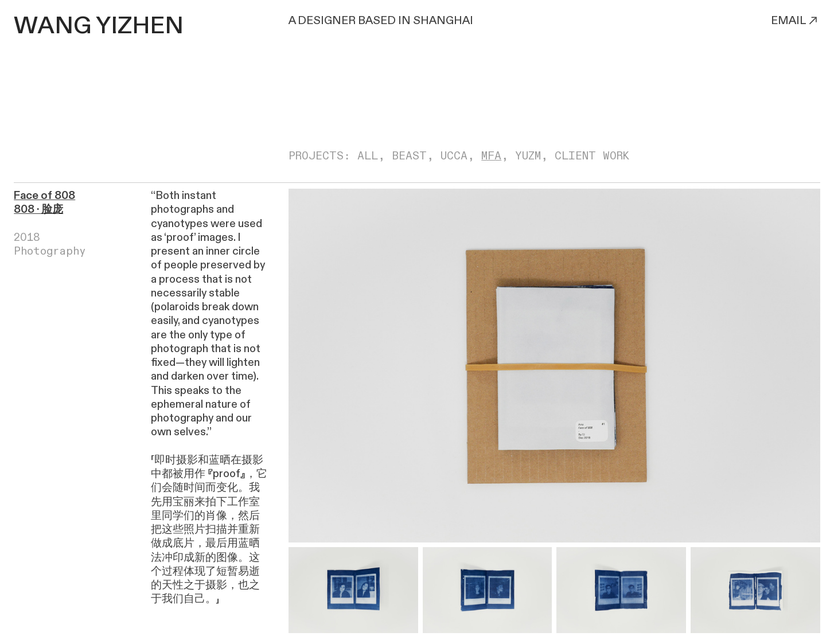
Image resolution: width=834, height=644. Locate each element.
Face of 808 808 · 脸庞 (44, 202)
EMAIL (795, 21)
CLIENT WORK (592, 156)
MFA (491, 156)
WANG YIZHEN (99, 26)
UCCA (454, 156)
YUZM (528, 156)
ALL (368, 156)
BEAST (409, 156)
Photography (50, 251)
